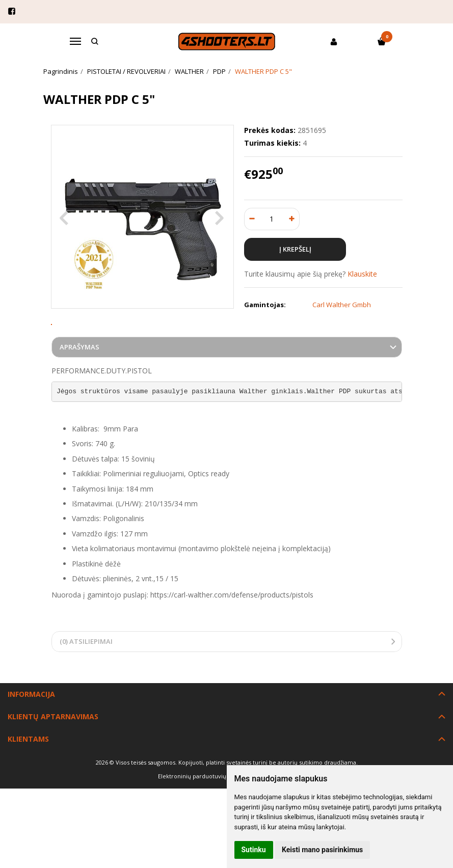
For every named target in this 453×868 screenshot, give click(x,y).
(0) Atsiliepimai (86, 675)
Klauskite (362, 274)
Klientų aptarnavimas (53, 750)
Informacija (31, 728)
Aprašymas (79, 381)
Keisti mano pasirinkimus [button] (322, 850)
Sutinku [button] (254, 850)
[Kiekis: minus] (251, 219)
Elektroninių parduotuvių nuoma (203, 810)
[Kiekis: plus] (292, 219)
